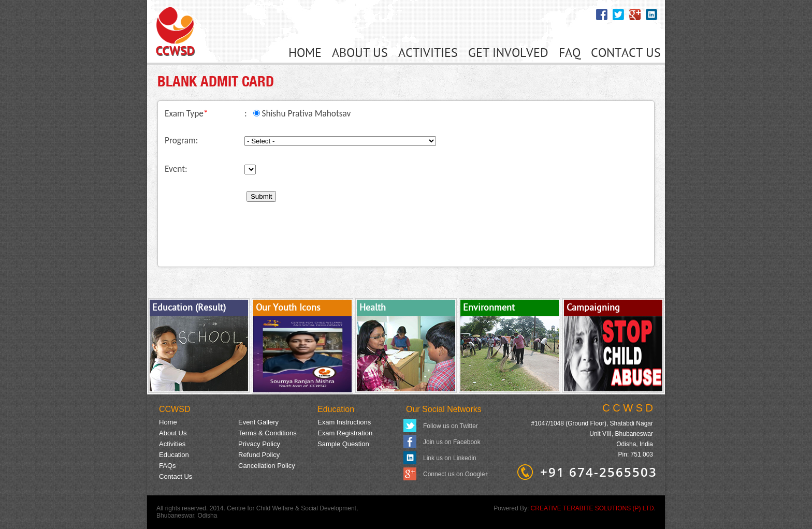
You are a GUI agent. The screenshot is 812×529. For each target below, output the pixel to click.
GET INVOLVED (508, 54)
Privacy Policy (259, 444)
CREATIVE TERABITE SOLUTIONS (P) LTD (592, 508)
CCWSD (175, 409)
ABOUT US (360, 54)
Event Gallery (258, 422)
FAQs (168, 466)
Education (336, 409)
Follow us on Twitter (451, 426)
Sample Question (343, 444)
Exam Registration (345, 433)
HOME (305, 54)
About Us (173, 433)
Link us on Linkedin (450, 458)
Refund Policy (259, 455)
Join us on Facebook (452, 442)
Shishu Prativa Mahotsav (306, 113)
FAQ (570, 54)
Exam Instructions (344, 422)
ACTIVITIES (428, 54)
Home (168, 422)
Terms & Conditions (267, 433)
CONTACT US (626, 54)
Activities (172, 444)
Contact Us (176, 476)
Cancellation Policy (267, 466)
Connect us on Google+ (456, 474)
